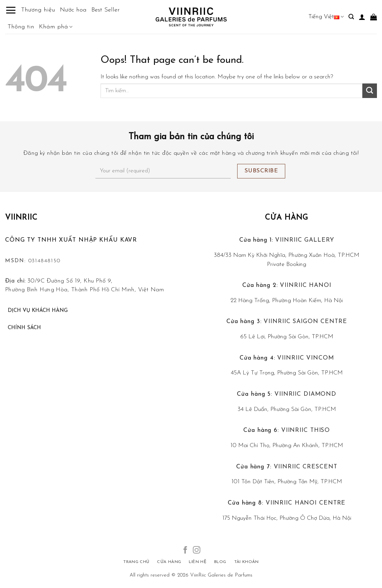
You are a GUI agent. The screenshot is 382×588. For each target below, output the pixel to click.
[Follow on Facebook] (185, 551)
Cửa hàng (287, 218)
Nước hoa (73, 10)
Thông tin (21, 27)
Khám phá (56, 27)
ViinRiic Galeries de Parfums (221, 575)
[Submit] (370, 91)
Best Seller (106, 10)
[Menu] (11, 10)
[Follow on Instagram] (197, 551)
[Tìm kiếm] (351, 17)
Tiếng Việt (326, 17)
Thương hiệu (38, 10)
